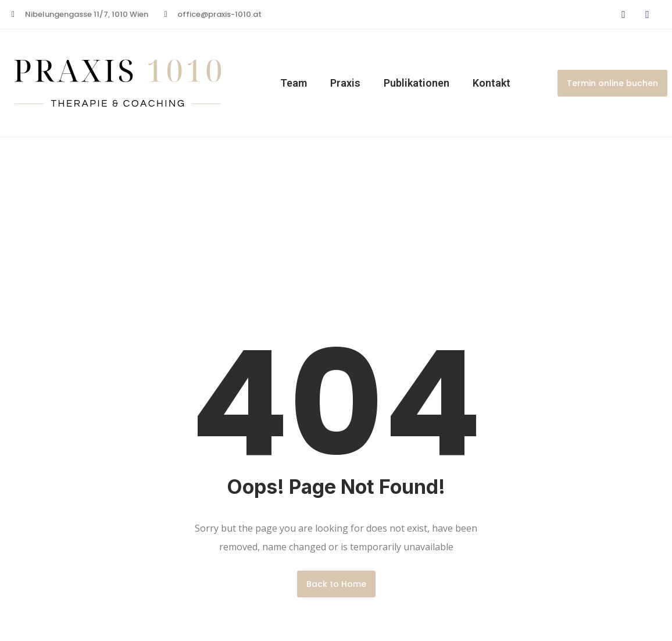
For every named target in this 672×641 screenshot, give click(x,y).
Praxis (345, 83)
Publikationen (417, 83)
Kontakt (492, 83)
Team (294, 83)
